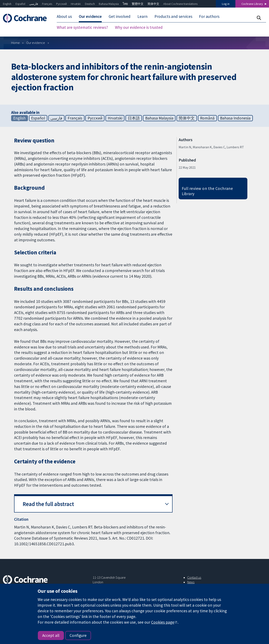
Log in (226, 4)
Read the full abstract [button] (48, 504)
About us (64, 16)
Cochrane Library (252, 4)
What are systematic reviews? (82, 27)
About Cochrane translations (180, 4)
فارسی (34, 4)
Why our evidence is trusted (139, 27)
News (191, 582)
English (7, 4)
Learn (142, 16)
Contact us (194, 577)
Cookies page (163, 622)
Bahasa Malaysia (109, 4)
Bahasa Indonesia (235, 118)
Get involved (120, 16)
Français (47, 4)
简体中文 (153, 4)
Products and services (173, 16)
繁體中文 (138, 4)
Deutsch (90, 4)
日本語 (134, 118)
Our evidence (90, 16)
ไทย (125, 4)
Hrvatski (76, 4)
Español (20, 4)
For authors (209, 16)
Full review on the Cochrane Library (207, 191)
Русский (61, 4)
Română (207, 118)
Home (15, 43)
